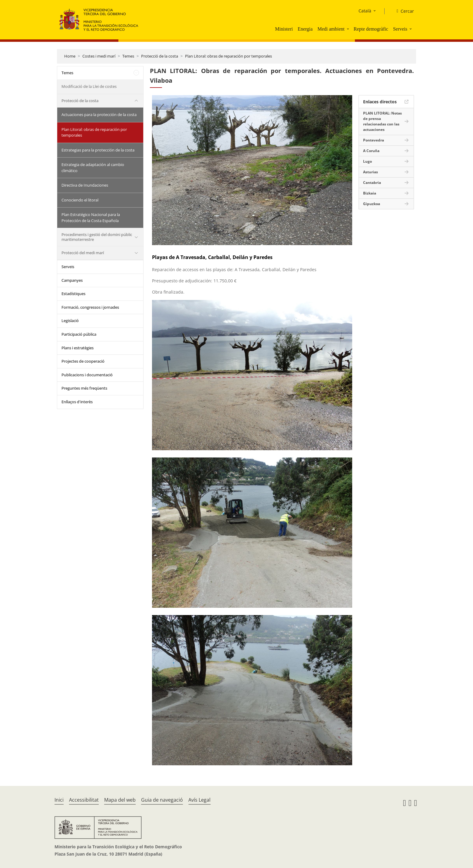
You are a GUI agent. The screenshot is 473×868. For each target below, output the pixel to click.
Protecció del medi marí (83, 253)
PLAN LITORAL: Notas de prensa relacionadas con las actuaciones (382, 121)
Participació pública (79, 334)
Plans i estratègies (78, 348)
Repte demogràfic (371, 29)
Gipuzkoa (372, 204)
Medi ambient (331, 29)
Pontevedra (374, 140)
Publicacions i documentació (87, 375)
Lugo (367, 161)
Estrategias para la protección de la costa (98, 150)
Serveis (400, 29)
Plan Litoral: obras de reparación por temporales (228, 56)
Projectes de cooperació (83, 361)
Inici (59, 800)
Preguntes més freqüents (84, 388)
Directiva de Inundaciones (85, 185)
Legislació (70, 321)
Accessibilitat (84, 800)
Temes (128, 56)
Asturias (370, 172)
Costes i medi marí (99, 56)
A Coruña (371, 151)
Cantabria (372, 183)
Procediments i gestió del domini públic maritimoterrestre (97, 237)
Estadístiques (73, 294)
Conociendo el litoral (80, 200)
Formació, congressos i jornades (90, 307)
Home (70, 56)
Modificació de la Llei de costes (89, 86)
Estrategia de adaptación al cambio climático (93, 168)
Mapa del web (120, 800)
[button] (349, 29)
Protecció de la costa (160, 56)
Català (365, 11)
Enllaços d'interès (77, 402)
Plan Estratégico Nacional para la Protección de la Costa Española (91, 218)
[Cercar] (403, 11)
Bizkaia (370, 193)
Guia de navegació (162, 800)
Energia (305, 29)
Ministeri (284, 29)
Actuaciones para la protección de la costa (99, 115)
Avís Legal (199, 800)
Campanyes (72, 280)
